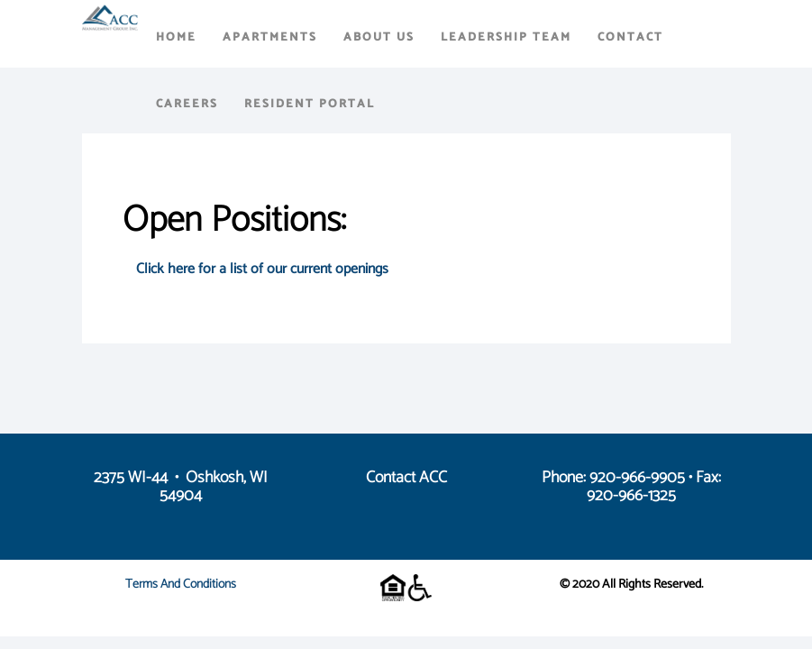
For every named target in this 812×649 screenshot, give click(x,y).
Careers (187, 104)
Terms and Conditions (181, 585)
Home (176, 37)
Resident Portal (310, 104)
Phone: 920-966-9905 (613, 478)
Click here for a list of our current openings (262, 269)
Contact (630, 37)
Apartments (270, 37)
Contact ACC (406, 478)
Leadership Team (506, 37)
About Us (379, 37)
